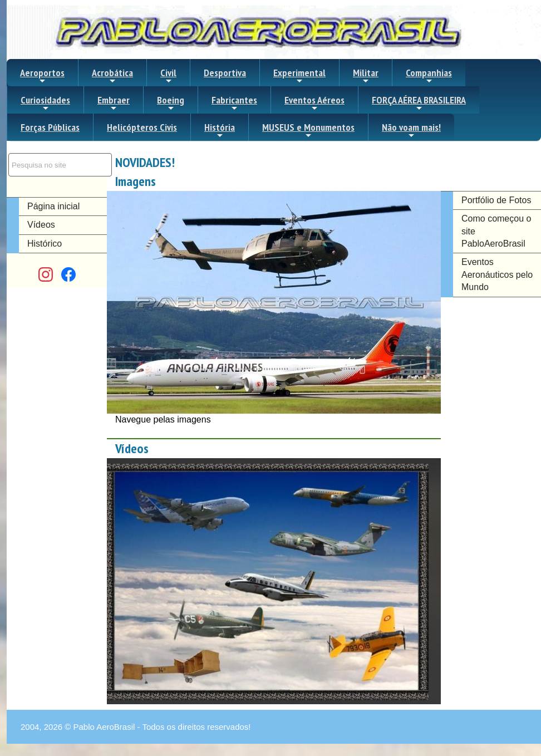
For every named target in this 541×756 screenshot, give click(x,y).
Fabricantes (234, 103)
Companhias (429, 76)
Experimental (299, 76)
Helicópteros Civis (142, 127)
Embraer (114, 103)
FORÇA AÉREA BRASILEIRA (419, 103)
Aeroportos (42, 76)
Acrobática (112, 76)
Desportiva (225, 73)
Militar (366, 76)
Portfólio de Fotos (496, 200)
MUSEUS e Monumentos (308, 130)
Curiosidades (45, 103)
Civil (168, 76)
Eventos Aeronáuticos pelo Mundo (497, 274)
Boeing (171, 103)
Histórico (45, 244)
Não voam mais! (411, 130)
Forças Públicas (50, 127)
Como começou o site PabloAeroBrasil (496, 231)
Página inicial (53, 206)
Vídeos (41, 225)
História (220, 130)
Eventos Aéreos (314, 103)
